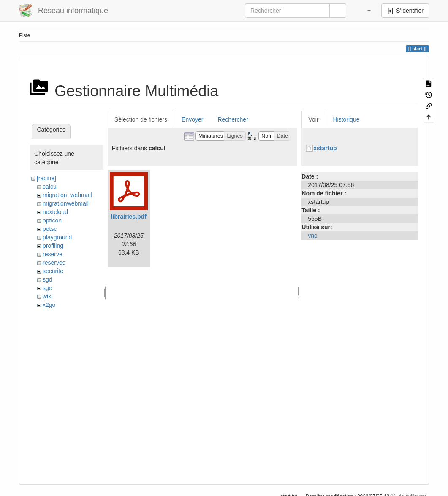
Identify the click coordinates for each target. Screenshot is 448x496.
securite (53, 271)
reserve (53, 254)
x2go (49, 305)
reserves (54, 263)
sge (48, 288)
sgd (48, 279)
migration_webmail (67, 195)
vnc (312, 236)
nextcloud (55, 212)
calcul (50, 187)
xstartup (325, 148)
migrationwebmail (66, 203)
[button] (365, 11)
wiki (48, 296)
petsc (50, 229)
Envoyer (192, 119)
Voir (313, 119)
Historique (346, 119)
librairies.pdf (129, 217)
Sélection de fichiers (141, 119)
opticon (52, 220)
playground (57, 237)
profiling (53, 246)
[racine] (46, 178)
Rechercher (233, 119)
